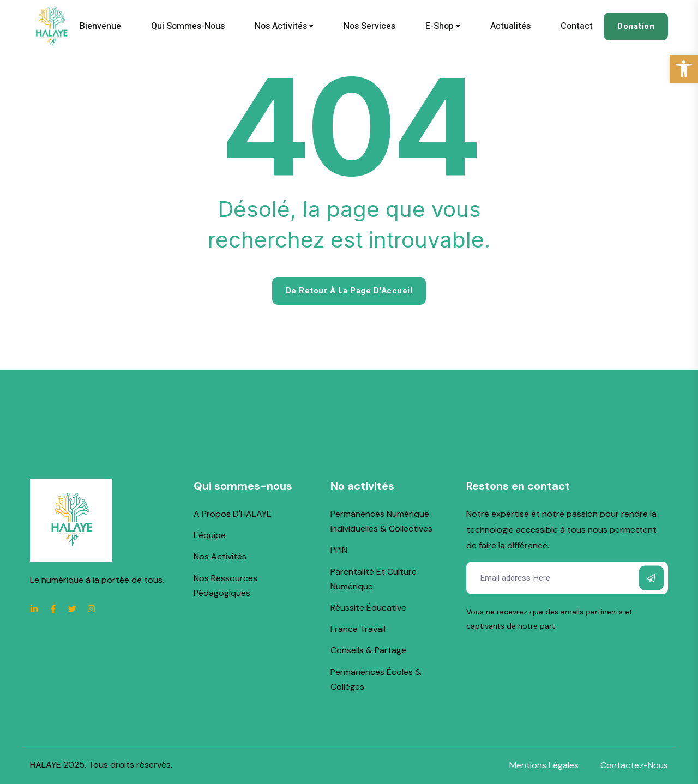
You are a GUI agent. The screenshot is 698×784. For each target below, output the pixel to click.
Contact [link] (577, 26)
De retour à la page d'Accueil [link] (349, 291)
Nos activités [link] (281, 26)
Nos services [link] (369, 26)
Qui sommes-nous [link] (188, 26)
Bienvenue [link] (100, 26)
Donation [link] (636, 26)
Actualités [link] (510, 26)
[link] (684, 69)
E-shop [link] (440, 26)
